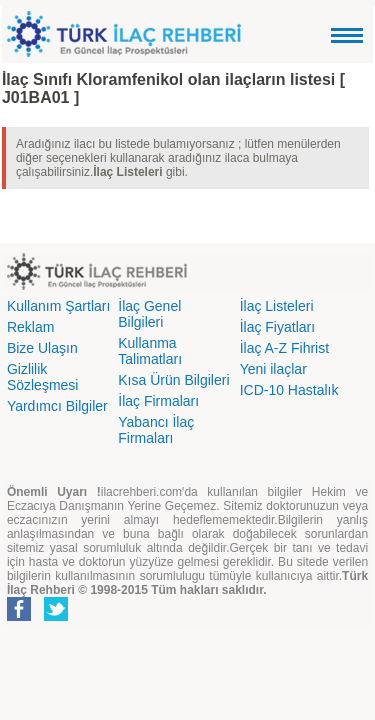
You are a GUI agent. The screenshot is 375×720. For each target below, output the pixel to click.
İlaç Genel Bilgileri (149, 314)
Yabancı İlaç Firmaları (156, 430)
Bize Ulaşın (42, 348)
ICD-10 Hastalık (289, 390)
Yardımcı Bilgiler (57, 406)
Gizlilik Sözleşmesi (43, 377)
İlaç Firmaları (158, 401)
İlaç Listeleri (277, 306)
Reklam (30, 327)
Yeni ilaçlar (273, 369)
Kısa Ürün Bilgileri (173, 380)
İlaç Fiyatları (277, 327)
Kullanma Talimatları (150, 351)
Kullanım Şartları (58, 306)
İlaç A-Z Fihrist (284, 348)
